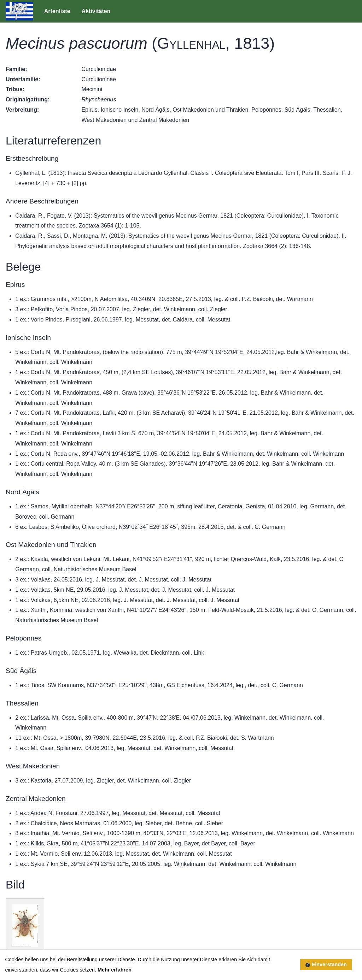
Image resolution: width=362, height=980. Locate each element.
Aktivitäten (96, 11)
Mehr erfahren (115, 970)
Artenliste (57, 11)
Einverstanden (329, 964)
